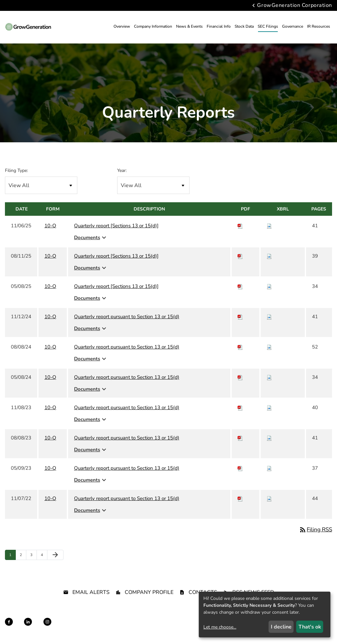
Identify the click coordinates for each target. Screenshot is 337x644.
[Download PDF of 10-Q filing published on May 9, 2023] (240, 468)
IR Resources (319, 26)
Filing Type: (16, 170)
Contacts (203, 592)
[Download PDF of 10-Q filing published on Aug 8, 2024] (240, 347)
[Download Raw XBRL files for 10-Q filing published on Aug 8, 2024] (269, 347)
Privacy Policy (89, 628)
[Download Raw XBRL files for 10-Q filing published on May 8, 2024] (269, 377)
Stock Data (244, 26)
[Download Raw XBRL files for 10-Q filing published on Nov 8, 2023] (269, 407)
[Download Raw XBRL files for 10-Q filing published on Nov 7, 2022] (269, 498)
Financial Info (219, 26)
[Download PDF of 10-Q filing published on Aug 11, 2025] (240, 256)
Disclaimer (117, 628)
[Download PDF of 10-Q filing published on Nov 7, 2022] (240, 498)
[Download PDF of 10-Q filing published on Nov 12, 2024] (240, 317)
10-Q (50, 226)
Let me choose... (220, 627)
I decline (281, 627)
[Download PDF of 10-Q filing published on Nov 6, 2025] (240, 226)
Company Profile (149, 592)
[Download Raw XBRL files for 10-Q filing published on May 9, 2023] (269, 468)
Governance (293, 26)
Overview (122, 26)
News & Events (189, 26)
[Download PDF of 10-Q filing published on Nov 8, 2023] (240, 407)
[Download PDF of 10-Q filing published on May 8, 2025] (240, 286)
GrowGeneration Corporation (295, 6)
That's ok (310, 627)
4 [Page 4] (44, 556)
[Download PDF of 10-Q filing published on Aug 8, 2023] (240, 438)
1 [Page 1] (12, 556)
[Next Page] (55, 555)
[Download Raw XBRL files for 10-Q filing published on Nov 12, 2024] (269, 317)
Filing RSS (315, 530)
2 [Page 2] (23, 556)
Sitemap (141, 628)
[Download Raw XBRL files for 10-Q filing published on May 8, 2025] (269, 286)
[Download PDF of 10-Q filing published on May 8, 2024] (240, 377)
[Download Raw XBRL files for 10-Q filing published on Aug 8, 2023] (269, 438)
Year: (122, 170)
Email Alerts (91, 592)
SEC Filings (268, 26)
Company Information (153, 26)
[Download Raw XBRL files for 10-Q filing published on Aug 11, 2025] (269, 256)
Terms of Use (166, 628)
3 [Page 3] (33, 556)
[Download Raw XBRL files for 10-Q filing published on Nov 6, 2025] (269, 226)
